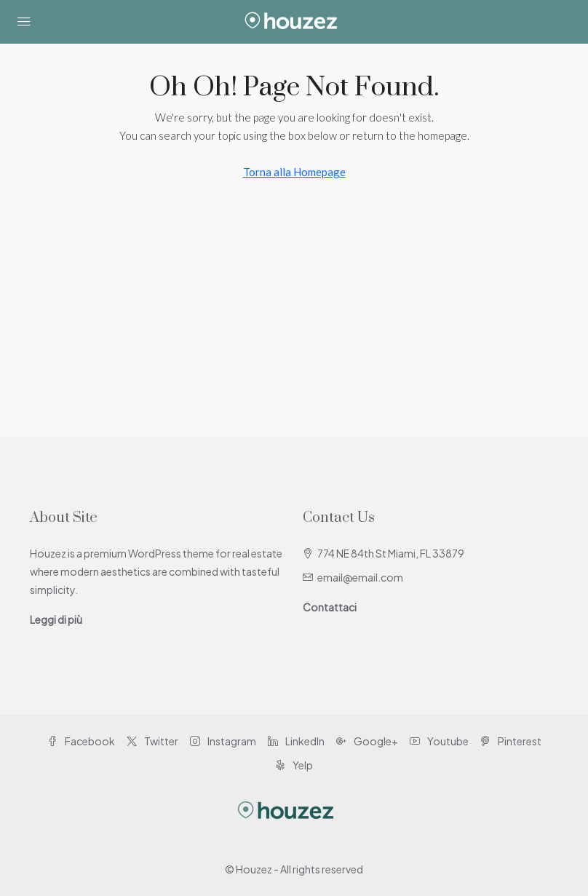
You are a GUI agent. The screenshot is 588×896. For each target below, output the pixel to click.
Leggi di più (56, 619)
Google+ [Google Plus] (367, 741)
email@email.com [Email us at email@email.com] (360, 577)
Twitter (152, 741)
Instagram (223, 741)
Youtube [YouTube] (439, 741)
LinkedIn (296, 741)
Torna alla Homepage (294, 172)
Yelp (294, 765)
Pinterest (511, 741)
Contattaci (330, 607)
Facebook (81, 741)
